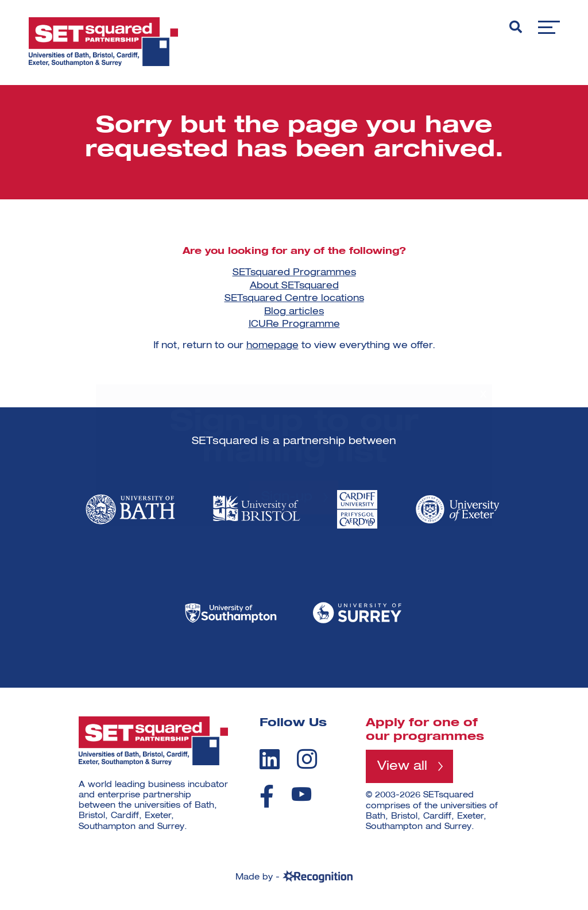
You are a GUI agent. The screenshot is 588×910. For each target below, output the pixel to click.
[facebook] (267, 796)
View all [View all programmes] (402, 766)
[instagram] (307, 759)
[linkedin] (270, 759)
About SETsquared (294, 286)
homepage (272, 346)
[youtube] (301, 794)
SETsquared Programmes (294, 273)
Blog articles (294, 312)
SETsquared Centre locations (294, 299)
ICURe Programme (294, 325)
